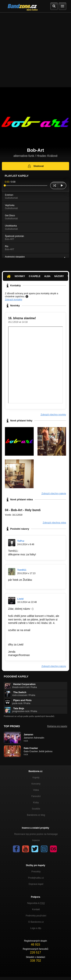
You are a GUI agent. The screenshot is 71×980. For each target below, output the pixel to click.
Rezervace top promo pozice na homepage (36, 834)
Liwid (20, 599)
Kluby (36, 803)
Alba (47, 276)
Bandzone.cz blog (36, 815)
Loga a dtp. (36, 928)
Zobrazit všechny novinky (53, 415)
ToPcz (21, 541)
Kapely (36, 778)
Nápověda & (36, 903)
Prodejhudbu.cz (36, 878)
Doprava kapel (36, 884)
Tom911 (22, 570)
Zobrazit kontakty (14, 300)
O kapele (35, 276)
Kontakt (36, 909)
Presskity (36, 872)
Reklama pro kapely (57, 726)
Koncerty (36, 784)
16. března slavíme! (22, 318)
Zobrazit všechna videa (54, 523)
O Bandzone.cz (36, 922)
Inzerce (36, 840)
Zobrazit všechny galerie (54, 494)
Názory (59, 276)
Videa (36, 790)
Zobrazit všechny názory (54, 666)
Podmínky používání (36, 916)
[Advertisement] (35, 50)
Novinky (20, 276)
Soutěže (36, 809)
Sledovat (35, 166)
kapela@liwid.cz (18, 637)
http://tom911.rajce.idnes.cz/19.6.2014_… (33, 583)
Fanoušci (36, 796)
